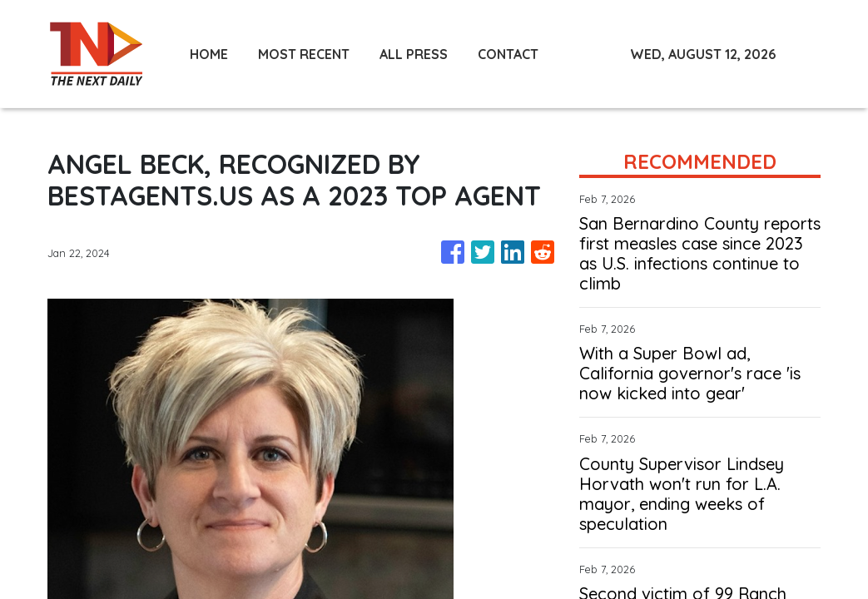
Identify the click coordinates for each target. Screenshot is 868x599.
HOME (209, 54)
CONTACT (508, 54)
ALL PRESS (414, 54)
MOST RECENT (304, 54)
